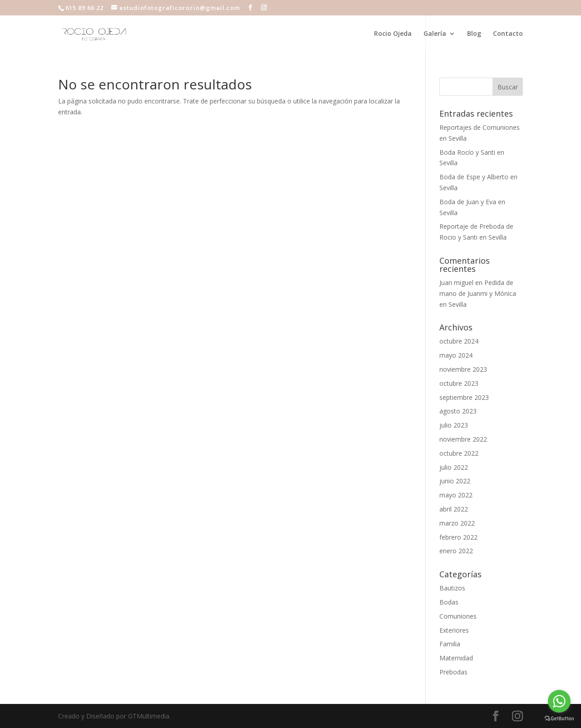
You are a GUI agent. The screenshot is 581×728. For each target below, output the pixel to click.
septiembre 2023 (464, 397)
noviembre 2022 (463, 439)
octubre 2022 (459, 453)
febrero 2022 (458, 537)
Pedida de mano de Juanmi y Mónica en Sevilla (478, 293)
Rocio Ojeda (393, 34)
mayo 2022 (456, 495)
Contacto (508, 34)
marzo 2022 (457, 523)
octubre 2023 (459, 383)
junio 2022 (455, 481)
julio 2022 (454, 467)
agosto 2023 (458, 411)
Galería (435, 34)
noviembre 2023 (463, 369)
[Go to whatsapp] (559, 701)
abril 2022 (454, 509)
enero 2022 (456, 551)
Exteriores (454, 630)
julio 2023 (454, 425)
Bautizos (452, 588)
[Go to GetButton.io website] (559, 719)
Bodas (449, 602)
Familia (450, 644)
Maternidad (456, 658)
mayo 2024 (456, 355)
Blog (474, 34)
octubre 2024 (459, 341)
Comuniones (458, 616)
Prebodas (453, 672)
